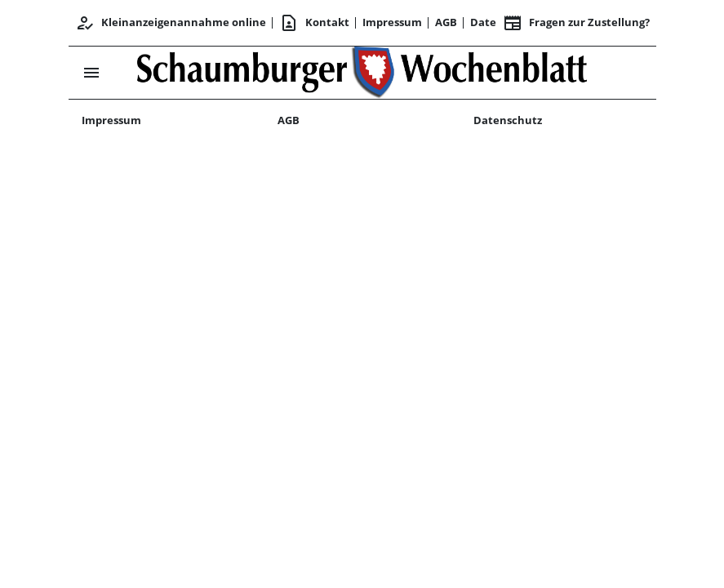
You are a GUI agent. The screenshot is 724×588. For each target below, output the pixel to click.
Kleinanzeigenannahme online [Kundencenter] (171, 23)
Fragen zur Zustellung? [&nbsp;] (576, 23)
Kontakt (314, 23)
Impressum (392, 22)
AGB (446, 22)
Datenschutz (508, 120)
